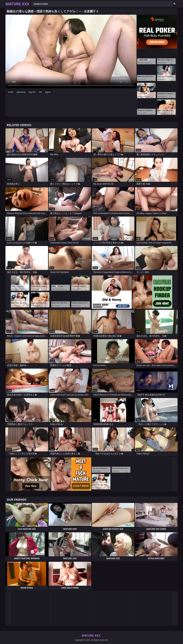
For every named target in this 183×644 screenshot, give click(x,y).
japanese (21, 92)
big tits (32, 92)
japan (48, 92)
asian (11, 92)
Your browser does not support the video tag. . (71, 52)
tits (40, 92)
